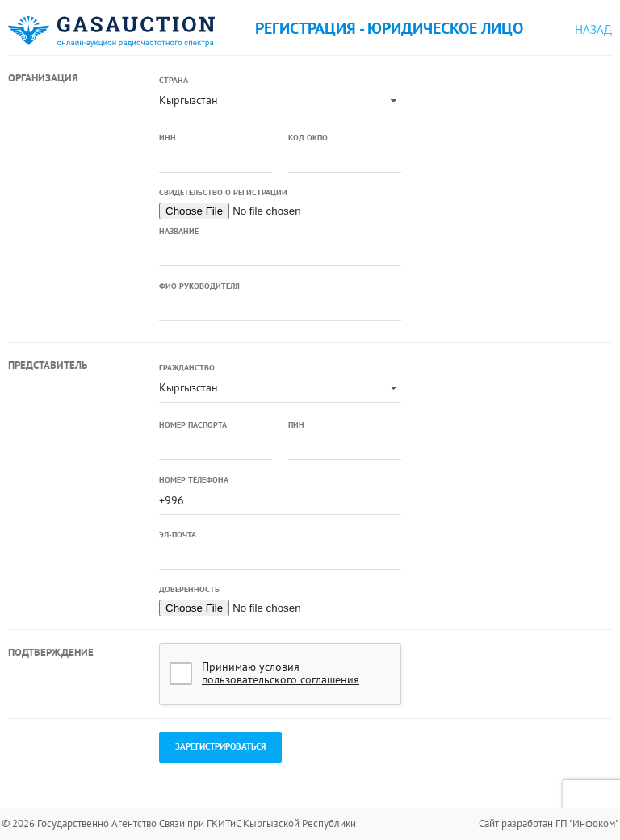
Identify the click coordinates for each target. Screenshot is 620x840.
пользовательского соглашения (281, 679)
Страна (174, 80)
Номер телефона (194, 480)
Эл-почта (178, 535)
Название (179, 231)
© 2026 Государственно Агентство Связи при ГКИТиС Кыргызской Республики (179, 823)
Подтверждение (51, 652)
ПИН (296, 425)
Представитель (48, 365)
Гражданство (187, 368)
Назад (593, 29)
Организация (43, 78)
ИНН (168, 138)
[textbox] (216, 159)
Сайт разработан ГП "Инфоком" (549, 823)
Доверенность (189, 589)
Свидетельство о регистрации (223, 192)
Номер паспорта (193, 425)
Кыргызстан (189, 100)
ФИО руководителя (199, 286)
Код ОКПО (308, 138)
